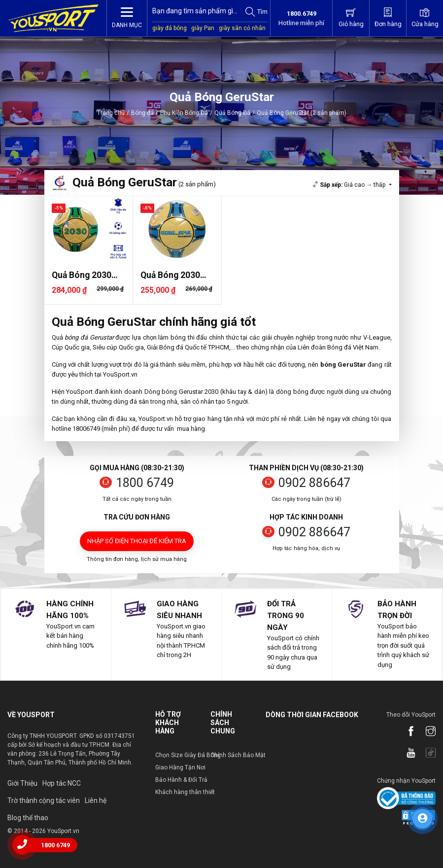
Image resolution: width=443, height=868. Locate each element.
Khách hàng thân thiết (185, 792)
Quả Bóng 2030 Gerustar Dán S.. (84, 275)
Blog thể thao (28, 818)
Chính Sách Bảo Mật (238, 755)
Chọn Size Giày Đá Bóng (188, 755)
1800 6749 (145, 483)
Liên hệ (96, 800)
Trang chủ (111, 113)
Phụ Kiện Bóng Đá (184, 113)
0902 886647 (314, 483)
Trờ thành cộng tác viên (44, 800)
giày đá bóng (170, 28)
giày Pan (203, 28)
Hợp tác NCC (62, 783)
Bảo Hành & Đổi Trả (181, 780)
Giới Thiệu (22, 783)
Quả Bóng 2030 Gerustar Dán (170, 275)
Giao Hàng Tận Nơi (180, 767)
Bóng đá (142, 113)
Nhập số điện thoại (137, 541)
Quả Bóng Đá (232, 113)
